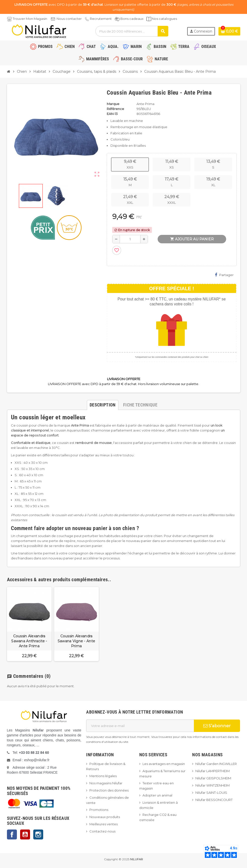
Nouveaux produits (105, 817)
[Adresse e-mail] (140, 726)
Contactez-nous (102, 831)
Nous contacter (69, 19)
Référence (115, 109)
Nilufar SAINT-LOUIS (211, 793)
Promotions (99, 810)
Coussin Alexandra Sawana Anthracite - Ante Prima (29, 641)
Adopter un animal (157, 795)
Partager (224, 275)
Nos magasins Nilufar (106, 783)
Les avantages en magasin (164, 764)
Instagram (38, 834)
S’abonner (217, 726)
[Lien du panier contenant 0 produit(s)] (229, 31)
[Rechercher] (132, 31)
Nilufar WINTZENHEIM (212, 785)
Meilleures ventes (104, 824)
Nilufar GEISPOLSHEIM (213, 778)
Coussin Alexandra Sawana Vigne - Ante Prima (76, 641)
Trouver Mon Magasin (30, 19)
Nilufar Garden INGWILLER (216, 764)
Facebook (12, 834)
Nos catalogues (164, 19)
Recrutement (101, 19)
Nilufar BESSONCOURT (214, 800)
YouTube (25, 834)
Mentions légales (103, 776)
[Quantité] (130, 239)
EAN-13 (112, 114)
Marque (113, 104)
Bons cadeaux (132, 19)
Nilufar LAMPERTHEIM (212, 771)
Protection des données (109, 790)
